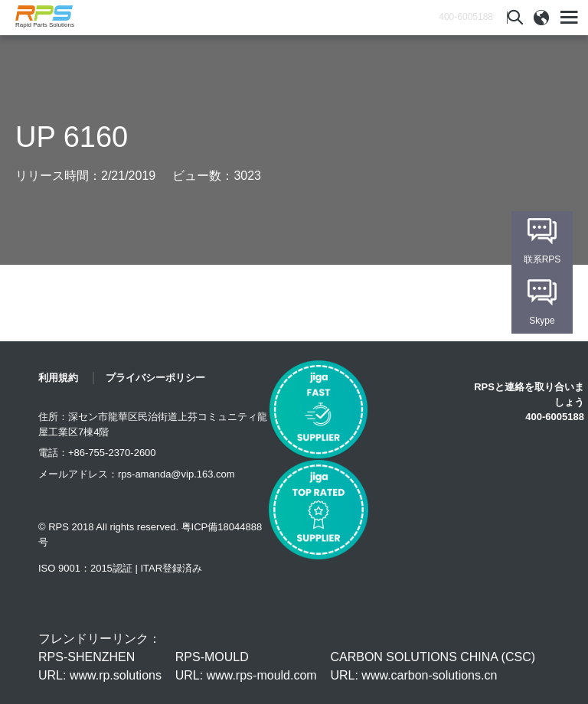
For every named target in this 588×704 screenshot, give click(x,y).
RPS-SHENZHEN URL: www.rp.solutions (100, 666)
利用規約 (58, 378)
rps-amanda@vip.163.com (176, 474)
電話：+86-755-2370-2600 (97, 453)
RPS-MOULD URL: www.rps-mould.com (246, 666)
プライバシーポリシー (155, 378)
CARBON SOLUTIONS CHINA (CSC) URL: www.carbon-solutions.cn (433, 666)
